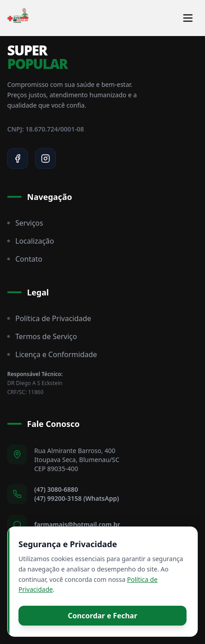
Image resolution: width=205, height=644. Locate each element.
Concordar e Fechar (102, 616)
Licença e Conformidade (52, 354)
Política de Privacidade (49, 318)
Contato (25, 259)
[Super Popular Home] (18, 18)
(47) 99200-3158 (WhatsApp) (77, 498)
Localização (31, 241)
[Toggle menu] (188, 18)
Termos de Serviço (42, 336)
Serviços (25, 223)
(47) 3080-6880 (56, 489)
